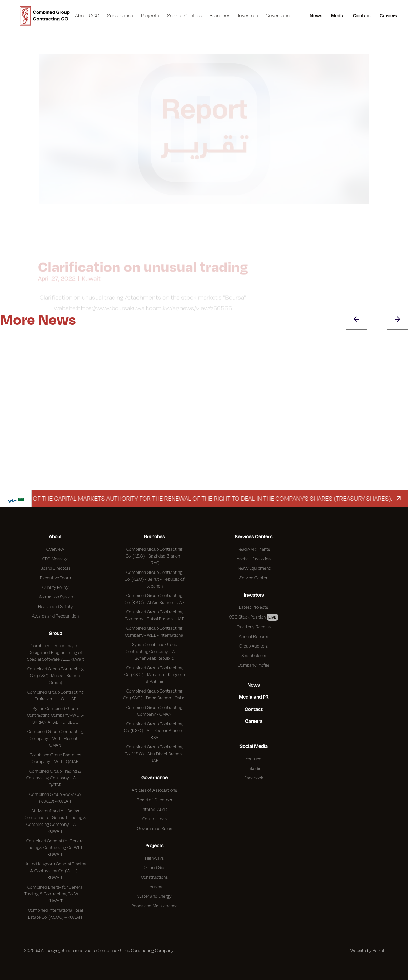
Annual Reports (253, 636)
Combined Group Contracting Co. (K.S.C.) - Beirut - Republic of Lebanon (155, 579)
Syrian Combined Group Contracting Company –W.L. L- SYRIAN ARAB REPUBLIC (55, 715)
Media (338, 16)
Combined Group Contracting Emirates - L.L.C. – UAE (55, 695)
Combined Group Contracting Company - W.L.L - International (155, 632)
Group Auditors (253, 646)
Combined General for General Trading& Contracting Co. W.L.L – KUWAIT (55, 847)
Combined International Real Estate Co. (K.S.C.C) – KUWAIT (55, 914)
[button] (87, 16)
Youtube (253, 759)
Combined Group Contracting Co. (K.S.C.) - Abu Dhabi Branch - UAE (155, 754)
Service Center (253, 578)
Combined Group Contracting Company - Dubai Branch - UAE (154, 615)
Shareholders (254, 655)
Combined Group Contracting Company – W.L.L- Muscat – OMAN (55, 738)
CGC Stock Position (253, 617)
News (316, 16)
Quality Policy (55, 587)
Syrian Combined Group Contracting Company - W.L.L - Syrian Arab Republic (154, 651)
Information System (55, 597)
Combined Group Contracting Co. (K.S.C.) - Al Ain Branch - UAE (155, 599)
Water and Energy (154, 896)
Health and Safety (55, 606)
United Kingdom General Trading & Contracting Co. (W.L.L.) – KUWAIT (55, 871)
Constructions (154, 877)
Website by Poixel (367, 950)
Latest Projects (254, 607)
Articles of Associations (154, 790)
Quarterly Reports (254, 627)
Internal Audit (155, 809)
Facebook (254, 778)
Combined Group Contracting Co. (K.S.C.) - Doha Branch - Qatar (154, 694)
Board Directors (55, 568)
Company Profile (254, 665)
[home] (45, 16)
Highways (154, 858)
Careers (388, 16)
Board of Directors (154, 800)
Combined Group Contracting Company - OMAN (154, 711)
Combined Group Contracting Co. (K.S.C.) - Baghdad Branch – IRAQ (154, 556)
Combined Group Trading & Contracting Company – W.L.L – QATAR (55, 778)
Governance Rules (155, 828)
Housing (155, 887)
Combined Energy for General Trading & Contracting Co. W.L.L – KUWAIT (55, 894)
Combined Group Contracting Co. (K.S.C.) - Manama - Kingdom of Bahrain (155, 674)
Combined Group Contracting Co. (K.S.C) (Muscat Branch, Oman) (55, 675)
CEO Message (55, 559)
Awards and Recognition (55, 616)
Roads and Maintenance (155, 906)
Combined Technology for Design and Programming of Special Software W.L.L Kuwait (55, 652)
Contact (362, 16)
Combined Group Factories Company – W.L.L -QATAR (55, 758)
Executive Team (55, 578)
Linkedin (253, 768)
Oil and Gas (155, 867)
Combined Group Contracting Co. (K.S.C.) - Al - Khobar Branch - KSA (154, 730)
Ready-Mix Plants (253, 549)
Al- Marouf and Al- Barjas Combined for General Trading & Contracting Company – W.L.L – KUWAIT (55, 821)
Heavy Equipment (253, 568)
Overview (55, 549)
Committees (155, 819)
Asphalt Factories (254, 559)
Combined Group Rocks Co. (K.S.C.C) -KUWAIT (55, 798)
